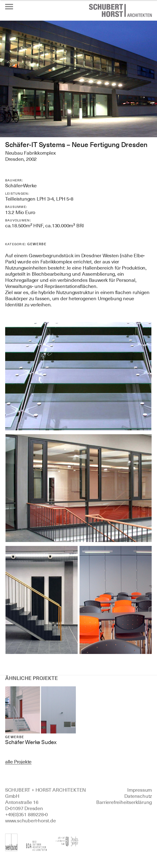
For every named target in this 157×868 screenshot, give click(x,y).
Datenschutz (138, 796)
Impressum (140, 790)
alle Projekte (18, 762)
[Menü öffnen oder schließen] (9, 7)
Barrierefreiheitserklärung (124, 802)
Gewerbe (37, 244)
